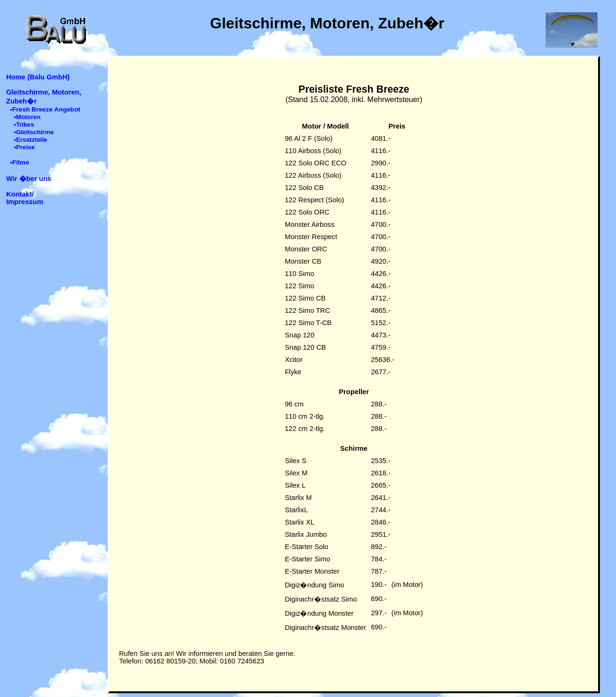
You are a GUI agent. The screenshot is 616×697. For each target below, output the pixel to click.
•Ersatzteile (30, 140)
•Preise (24, 147)
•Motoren (27, 117)
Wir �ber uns (29, 179)
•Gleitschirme (34, 132)
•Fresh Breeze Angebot (45, 109)
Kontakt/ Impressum (25, 198)
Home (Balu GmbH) (38, 77)
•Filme (19, 162)
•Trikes (24, 125)
